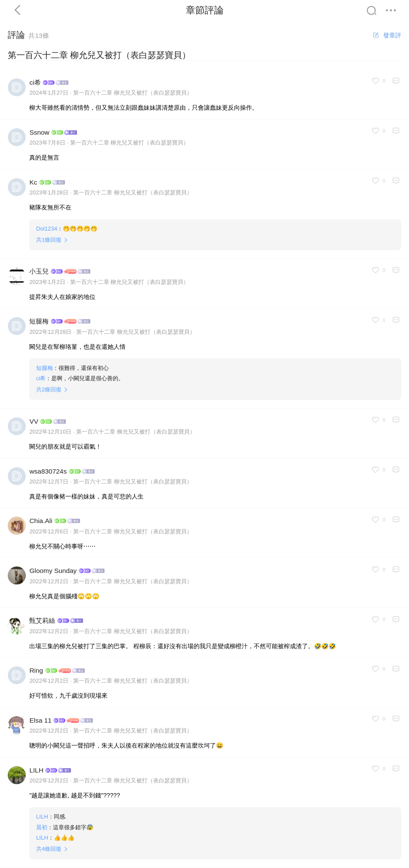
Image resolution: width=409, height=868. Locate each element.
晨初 (42, 827)
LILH (36, 770)
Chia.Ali (41, 521)
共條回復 (49, 240)
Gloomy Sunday (53, 571)
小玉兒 (39, 271)
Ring (36, 670)
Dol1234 (47, 229)
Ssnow (39, 132)
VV (34, 421)
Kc (33, 182)
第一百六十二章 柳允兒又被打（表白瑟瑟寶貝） (133, 93)
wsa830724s (48, 471)
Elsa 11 (40, 720)
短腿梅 (39, 321)
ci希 (35, 82)
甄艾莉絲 (42, 620)
